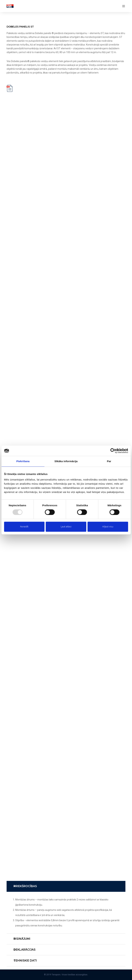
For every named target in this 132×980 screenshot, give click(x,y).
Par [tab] (109, 461)
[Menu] (123, 6)
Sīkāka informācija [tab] (66, 461)
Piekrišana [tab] (23, 461)
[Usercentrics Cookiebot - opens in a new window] (113, 451)
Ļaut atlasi (66, 527)
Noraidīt (24, 527)
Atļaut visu (108, 527)
